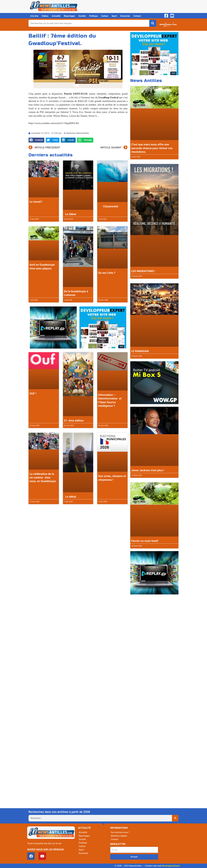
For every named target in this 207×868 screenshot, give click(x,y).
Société (82, 16)
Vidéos (45, 16)
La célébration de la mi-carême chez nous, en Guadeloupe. (43, 478)
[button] (36, 140)
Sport (114, 16)
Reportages (69, 16)
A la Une (34, 16)
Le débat (70, 214)
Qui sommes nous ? (120, 832)
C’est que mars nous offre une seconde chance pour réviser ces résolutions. (152, 148)
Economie (125, 16)
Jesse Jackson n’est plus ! (148, 470)
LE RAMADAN (140, 351)
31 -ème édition (74, 421)
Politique (93, 16)
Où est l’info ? (107, 273)
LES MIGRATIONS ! (143, 271)
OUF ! (33, 394)
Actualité (56, 16)
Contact (137, 16)
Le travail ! (36, 202)
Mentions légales (119, 836)
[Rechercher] (153, 23)
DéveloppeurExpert (171, 866)
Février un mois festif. (145, 541)
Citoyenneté (108, 206)
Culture (105, 16)
